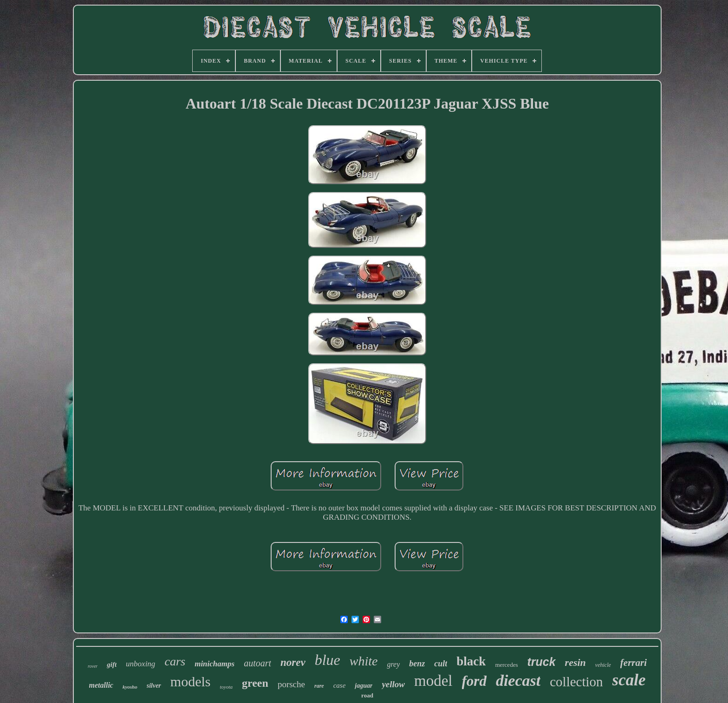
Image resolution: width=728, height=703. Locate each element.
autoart (257, 663)
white (364, 661)
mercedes (506, 665)
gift (112, 664)
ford (474, 681)
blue (328, 660)
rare (319, 686)
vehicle (603, 665)
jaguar (364, 686)
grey (393, 664)
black (471, 661)
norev (293, 662)
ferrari (634, 663)
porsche (291, 684)
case (340, 685)
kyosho (130, 687)
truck (541, 662)
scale (629, 680)
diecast (518, 680)
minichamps (214, 664)
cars (175, 661)
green (255, 683)
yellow (393, 684)
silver (154, 686)
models (191, 681)
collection (576, 682)
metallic (101, 685)
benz (417, 664)
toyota (227, 687)
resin (575, 662)
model (433, 681)
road (367, 695)
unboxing (140, 664)
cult (441, 664)
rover (93, 666)
